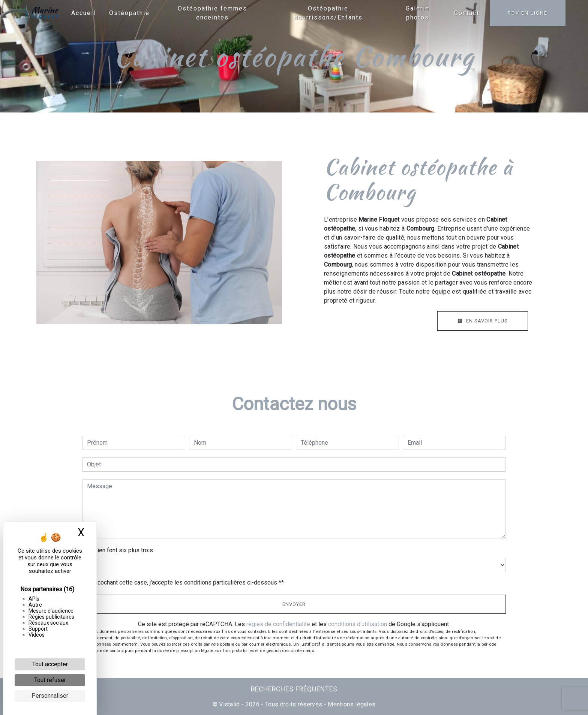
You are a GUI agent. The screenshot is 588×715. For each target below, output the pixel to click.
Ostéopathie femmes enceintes (212, 13)
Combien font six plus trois (118, 550)
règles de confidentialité (278, 624)
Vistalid (229, 704)
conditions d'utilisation (358, 624)
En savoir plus (483, 321)
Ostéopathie (129, 13)
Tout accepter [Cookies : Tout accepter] (50, 664)
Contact (467, 13)
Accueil (83, 13)
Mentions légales (351, 704)
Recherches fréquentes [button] (294, 689)
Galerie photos (418, 13)
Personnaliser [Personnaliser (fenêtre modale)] (50, 696)
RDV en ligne (528, 13)
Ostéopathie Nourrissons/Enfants (328, 13)
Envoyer (294, 604)
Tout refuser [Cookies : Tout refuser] (50, 680)
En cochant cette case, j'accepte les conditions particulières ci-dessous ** (187, 582)
